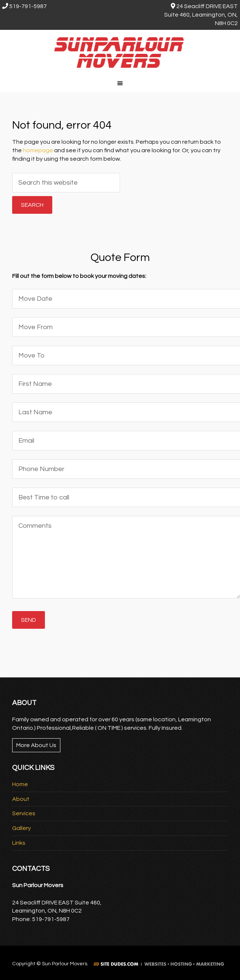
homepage (38, 150)
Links (19, 843)
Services (24, 813)
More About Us (36, 745)
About (21, 799)
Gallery (22, 828)
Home (20, 784)
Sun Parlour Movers (120, 52)
